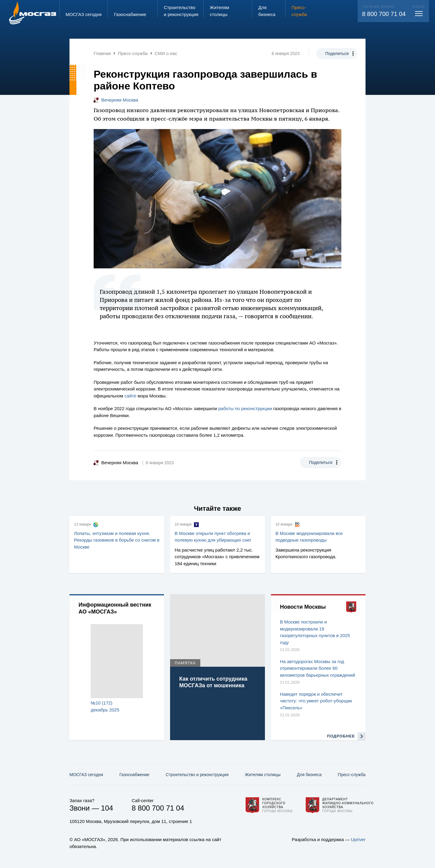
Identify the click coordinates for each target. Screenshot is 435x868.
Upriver (358, 839)
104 (107, 808)
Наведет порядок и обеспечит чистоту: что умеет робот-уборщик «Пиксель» (316, 701)
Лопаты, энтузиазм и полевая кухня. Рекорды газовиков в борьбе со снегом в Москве (117, 540)
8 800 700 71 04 (384, 14)
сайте (130, 396)
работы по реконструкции (245, 408)
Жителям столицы (263, 775)
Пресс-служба (352, 775)
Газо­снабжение (134, 775)
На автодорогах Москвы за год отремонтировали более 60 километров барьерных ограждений (318, 668)
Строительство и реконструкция (197, 775)
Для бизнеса (309, 775)
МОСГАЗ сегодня (86, 775)
